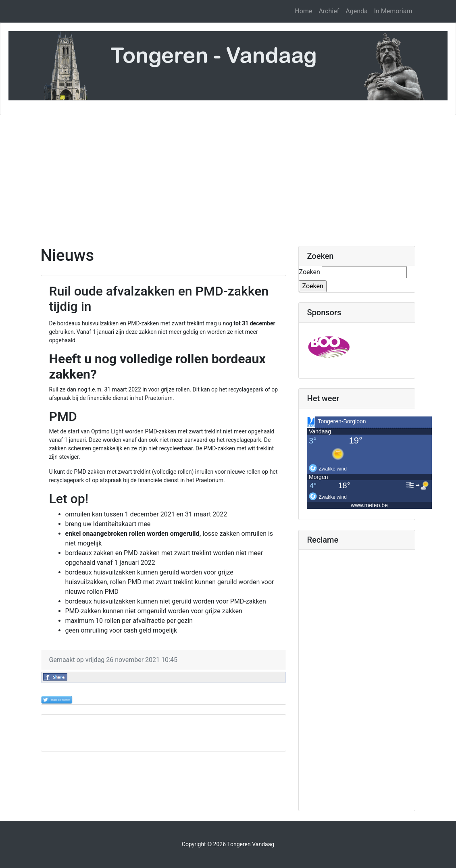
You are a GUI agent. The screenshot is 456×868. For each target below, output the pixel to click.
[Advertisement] (228, 176)
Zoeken (309, 272)
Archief (329, 11)
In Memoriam (393, 11)
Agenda (356, 11)
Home (303, 11)
